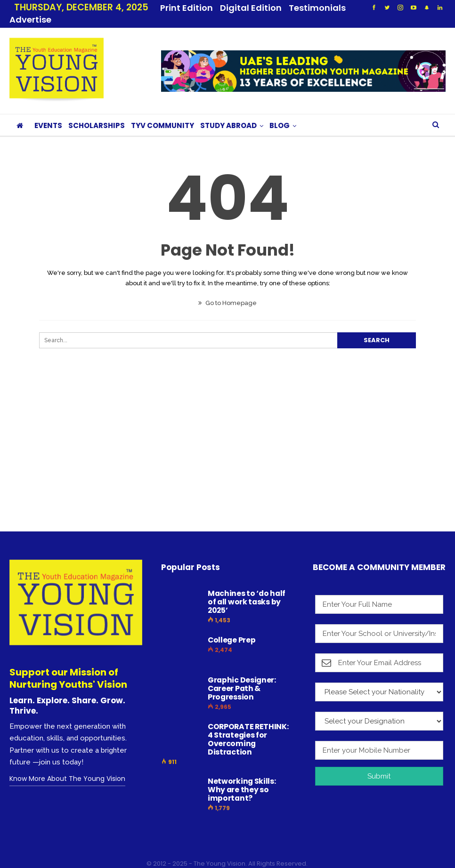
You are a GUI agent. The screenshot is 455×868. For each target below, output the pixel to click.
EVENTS (48, 114)
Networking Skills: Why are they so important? (242, 778)
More (303, 8)
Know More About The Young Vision (67, 767)
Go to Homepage (227, 292)
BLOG (280, 114)
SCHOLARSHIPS (97, 114)
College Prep (232, 629)
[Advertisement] (227, 448)
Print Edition (187, 8)
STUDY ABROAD (228, 114)
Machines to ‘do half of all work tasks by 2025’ (247, 591)
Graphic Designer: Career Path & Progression (242, 677)
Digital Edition (251, 8)
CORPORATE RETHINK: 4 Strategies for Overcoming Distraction (248, 728)
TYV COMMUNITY (162, 114)
